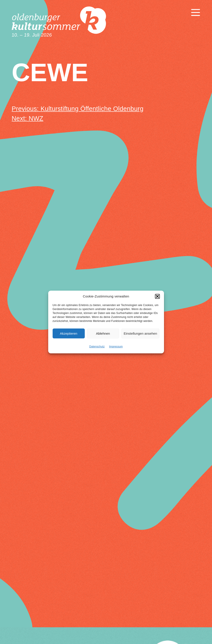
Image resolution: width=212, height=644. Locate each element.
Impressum (116, 349)
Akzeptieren (69, 335)
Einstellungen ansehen (140, 335)
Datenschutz (97, 349)
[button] (157, 298)
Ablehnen (103, 335)
